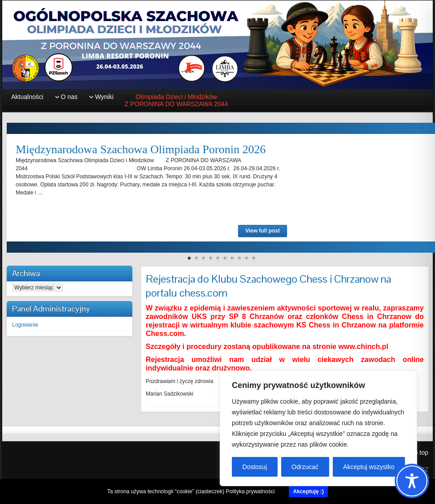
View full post (263, 231)
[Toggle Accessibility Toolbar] (412, 481)
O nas (69, 97)
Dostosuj (255, 467)
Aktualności (27, 97)
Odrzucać (305, 467)
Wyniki (104, 97)
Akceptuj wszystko (369, 467)
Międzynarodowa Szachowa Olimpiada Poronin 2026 (141, 149)
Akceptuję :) (308, 491)
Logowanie (25, 325)
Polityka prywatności (250, 491)
